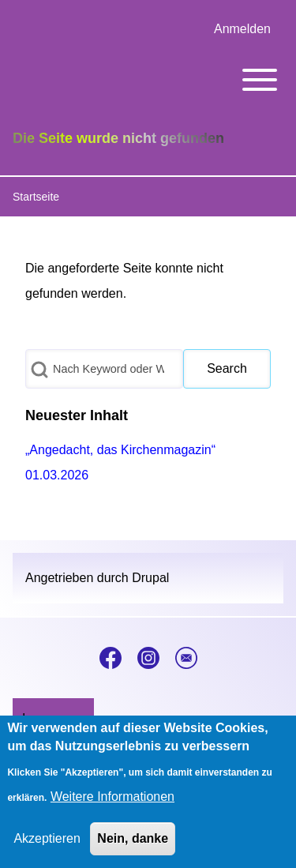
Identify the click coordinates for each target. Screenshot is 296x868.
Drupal (150, 578)
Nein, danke (133, 844)
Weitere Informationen (112, 802)
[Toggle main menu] (148, 80)
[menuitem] (242, 29)
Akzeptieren (47, 844)
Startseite (36, 197)
